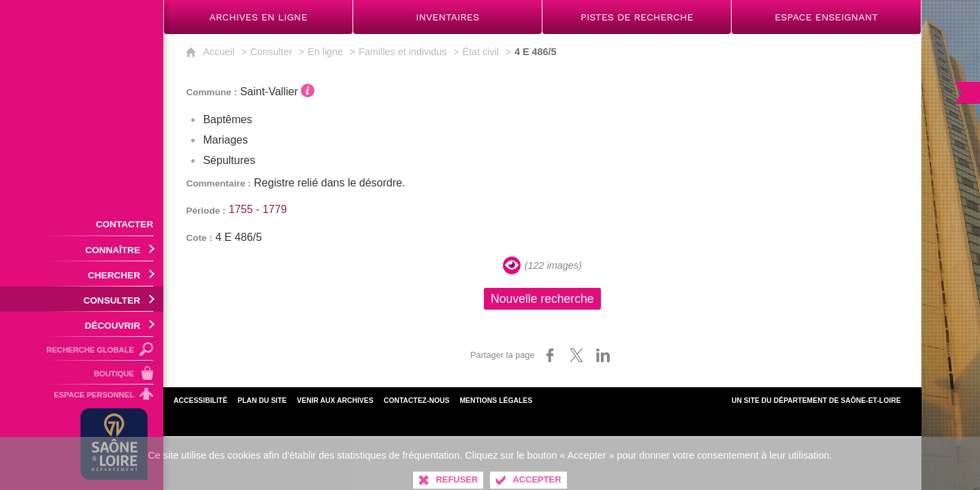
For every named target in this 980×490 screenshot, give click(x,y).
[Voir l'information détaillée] (308, 91)
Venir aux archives (335, 401)
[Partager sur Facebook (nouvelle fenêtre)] (550, 355)
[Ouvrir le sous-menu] (82, 249)
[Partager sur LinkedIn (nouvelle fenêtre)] (603, 355)
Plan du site (262, 401)
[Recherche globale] (82, 349)
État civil (480, 52)
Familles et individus (403, 52)
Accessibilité (200, 401)
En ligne (325, 52)
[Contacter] (82, 223)
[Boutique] (82, 373)
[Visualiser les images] (512, 265)
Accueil (218, 52)
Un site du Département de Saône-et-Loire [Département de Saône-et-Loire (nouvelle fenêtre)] (816, 401)
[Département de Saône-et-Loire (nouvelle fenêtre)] (114, 444)
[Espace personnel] (82, 397)
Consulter (272, 52)
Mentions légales (496, 401)
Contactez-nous (417, 401)
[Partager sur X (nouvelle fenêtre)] (576, 355)
